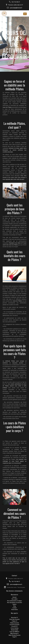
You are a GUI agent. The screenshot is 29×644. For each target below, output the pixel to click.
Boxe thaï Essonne (14, 619)
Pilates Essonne (14, 623)
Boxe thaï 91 (15, 618)
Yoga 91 (15, 637)
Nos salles (15, 599)
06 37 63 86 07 (14, 2)
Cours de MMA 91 (14, 632)
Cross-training (14, 628)
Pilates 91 (15, 621)
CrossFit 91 (15, 626)
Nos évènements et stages (14, 601)
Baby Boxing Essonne (15, 635)
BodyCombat (15, 630)
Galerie (14, 604)
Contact (14, 608)
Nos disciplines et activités (15, 603)
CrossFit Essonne (14, 625)
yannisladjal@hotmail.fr (15, 8)
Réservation (15, 610)
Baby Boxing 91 (14, 633)
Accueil (14, 597)
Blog (15, 606)
